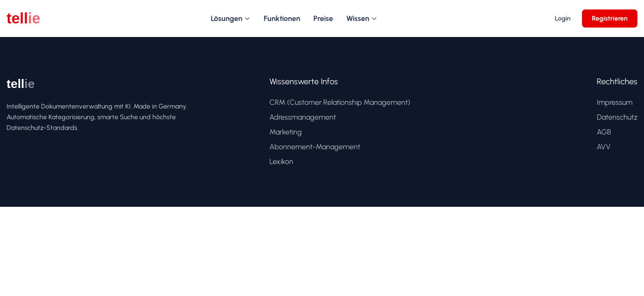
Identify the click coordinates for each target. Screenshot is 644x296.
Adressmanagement (303, 117)
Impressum (615, 102)
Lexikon (281, 162)
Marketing (286, 132)
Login (563, 18)
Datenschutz (617, 117)
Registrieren (610, 18)
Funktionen (282, 18)
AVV (604, 147)
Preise (323, 18)
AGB (604, 132)
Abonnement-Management (315, 147)
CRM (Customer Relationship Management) (340, 102)
